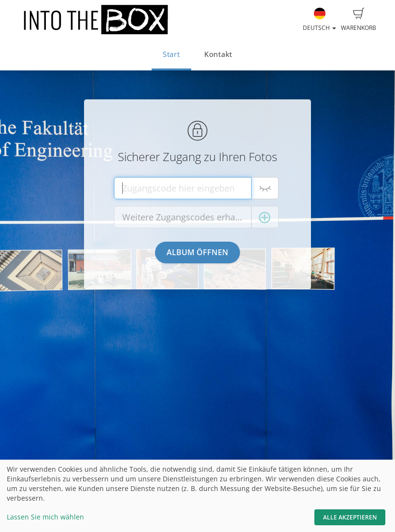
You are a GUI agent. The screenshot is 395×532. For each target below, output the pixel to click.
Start (171, 54)
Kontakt (218, 54)
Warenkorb (359, 20)
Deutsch (319, 20)
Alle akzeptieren (350, 517)
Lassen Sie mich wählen (45, 517)
